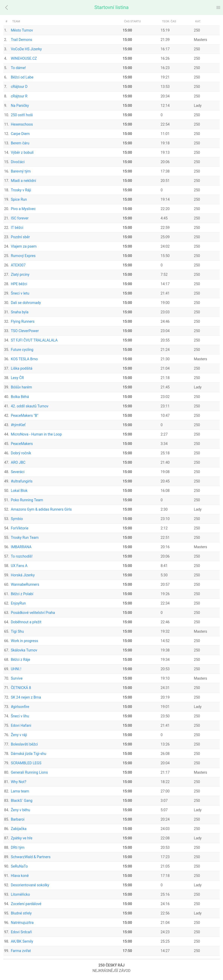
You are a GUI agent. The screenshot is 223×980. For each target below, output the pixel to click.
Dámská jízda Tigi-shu (29, 754)
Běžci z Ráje (21, 660)
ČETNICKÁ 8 (21, 688)
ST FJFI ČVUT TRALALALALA (34, 340)
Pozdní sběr (20, 237)
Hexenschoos (22, 124)
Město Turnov (22, 30)
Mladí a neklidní (24, 181)
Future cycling (22, 350)
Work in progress (24, 641)
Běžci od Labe (22, 77)
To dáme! (18, 68)
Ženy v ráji (19, 735)
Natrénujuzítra (22, 923)
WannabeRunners (25, 585)
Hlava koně (20, 876)
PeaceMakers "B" (25, 416)
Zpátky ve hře (22, 838)
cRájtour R (19, 96)
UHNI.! (16, 669)
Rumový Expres (23, 256)
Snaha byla (20, 312)
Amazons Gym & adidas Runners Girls (41, 509)
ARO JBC (18, 462)
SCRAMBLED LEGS (26, 763)
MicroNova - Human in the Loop (36, 434)
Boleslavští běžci (24, 744)
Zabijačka (19, 829)
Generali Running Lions (29, 772)
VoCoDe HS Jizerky (26, 49)
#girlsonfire (20, 707)
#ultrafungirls (22, 481)
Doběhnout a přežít (26, 622)
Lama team (20, 791)
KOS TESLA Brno (24, 359)
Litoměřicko (20, 894)
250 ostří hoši (22, 115)
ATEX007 (18, 265)
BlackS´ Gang (22, 801)
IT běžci (17, 228)
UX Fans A (19, 566)
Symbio (17, 519)
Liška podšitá (22, 368)
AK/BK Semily (22, 941)
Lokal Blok (19, 491)
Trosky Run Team (25, 538)
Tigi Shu (17, 631)
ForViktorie (20, 528)
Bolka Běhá (20, 397)
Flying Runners (23, 322)
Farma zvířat (21, 951)
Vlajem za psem (24, 246)
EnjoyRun (18, 603)
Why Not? (19, 782)
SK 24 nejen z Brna (26, 697)
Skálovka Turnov (24, 650)
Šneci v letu (20, 293)
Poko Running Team (27, 500)
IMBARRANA (21, 547)
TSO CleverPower (25, 331)
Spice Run (19, 199)
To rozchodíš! (22, 556)
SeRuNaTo (19, 866)
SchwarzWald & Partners (31, 857)
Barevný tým (21, 171)
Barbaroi (18, 819)
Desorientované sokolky (30, 885)
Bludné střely (21, 913)
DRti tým (18, 848)
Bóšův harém (21, 387)
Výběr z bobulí (22, 153)
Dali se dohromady (26, 303)
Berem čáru (20, 143)
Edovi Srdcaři (21, 932)
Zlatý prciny (20, 275)
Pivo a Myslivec (23, 209)
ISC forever (20, 218)
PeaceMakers (22, 444)
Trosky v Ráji (21, 190)
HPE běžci (19, 284)
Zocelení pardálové (26, 904)
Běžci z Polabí (22, 594)
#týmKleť (18, 425)
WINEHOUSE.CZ (24, 58)
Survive (17, 678)
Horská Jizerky (23, 575)
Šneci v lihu (20, 716)
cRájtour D (19, 87)
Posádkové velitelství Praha (33, 613)
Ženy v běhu (21, 810)
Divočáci (18, 162)
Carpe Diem (20, 134)
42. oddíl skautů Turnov (30, 406)
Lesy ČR (17, 378)
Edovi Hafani (21, 726)
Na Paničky (20, 106)
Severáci (18, 472)
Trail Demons (21, 40)
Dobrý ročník (21, 453)
